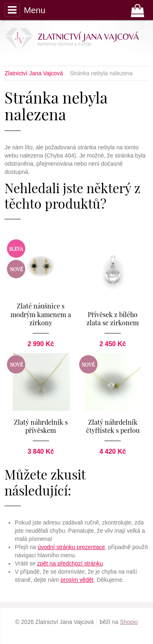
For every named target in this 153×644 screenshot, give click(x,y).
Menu (25, 10)
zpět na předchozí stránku (70, 563)
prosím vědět (77, 580)
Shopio (129, 622)
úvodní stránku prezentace (71, 547)
